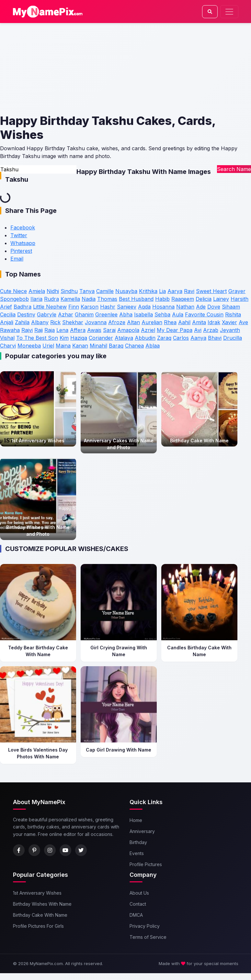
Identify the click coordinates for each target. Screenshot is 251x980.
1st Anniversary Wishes (37, 893)
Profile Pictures (146, 864)
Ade (201, 307)
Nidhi (53, 291)
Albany (40, 322)
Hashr (108, 307)
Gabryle (47, 314)
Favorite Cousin (204, 314)
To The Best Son (37, 338)
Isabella (143, 314)
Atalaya (124, 338)
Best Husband (136, 299)
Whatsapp (23, 243)
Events (137, 853)
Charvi (8, 346)
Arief (6, 307)
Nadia (89, 299)
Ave (243, 322)
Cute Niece (13, 291)
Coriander (101, 338)
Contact (138, 904)
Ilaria (36, 299)
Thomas (107, 299)
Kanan (80, 346)
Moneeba (29, 346)
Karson (90, 307)
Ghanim (84, 314)
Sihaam (231, 307)
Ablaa (153, 346)
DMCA (136, 915)
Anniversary (142, 831)
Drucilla (233, 338)
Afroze (117, 322)
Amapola (128, 330)
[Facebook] (19, 850)
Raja (50, 330)
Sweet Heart (211, 291)
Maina (63, 346)
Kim (64, 338)
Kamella (70, 299)
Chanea (134, 346)
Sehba (162, 314)
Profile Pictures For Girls (38, 926)
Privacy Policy (145, 926)
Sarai (109, 330)
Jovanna (96, 322)
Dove (214, 307)
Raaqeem (183, 299)
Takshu (17, 179)
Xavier (229, 322)
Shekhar (73, 322)
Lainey (221, 299)
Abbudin (145, 338)
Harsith (240, 299)
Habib (162, 299)
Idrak (214, 322)
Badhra (23, 307)
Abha (126, 314)
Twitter (19, 235)
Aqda (144, 307)
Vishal (7, 338)
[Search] (210, 12)
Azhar (66, 314)
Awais (94, 330)
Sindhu (69, 291)
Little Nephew (50, 307)
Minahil (98, 346)
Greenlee (106, 314)
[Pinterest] (34, 850)
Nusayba (126, 291)
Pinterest (21, 251)
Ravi (189, 291)
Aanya (198, 338)
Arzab (211, 330)
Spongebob (14, 299)
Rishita (233, 314)
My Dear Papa (175, 330)
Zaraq (164, 338)
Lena (62, 330)
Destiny (26, 314)
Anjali (7, 322)
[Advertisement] (124, 68)
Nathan (185, 307)
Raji (39, 330)
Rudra (51, 299)
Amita (199, 322)
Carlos (181, 338)
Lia (162, 291)
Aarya (175, 291)
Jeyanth (230, 330)
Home (136, 820)
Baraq (116, 346)
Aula (178, 314)
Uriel (48, 346)
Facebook (23, 227)
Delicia (204, 299)
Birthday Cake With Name (40, 915)
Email (17, 259)
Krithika (148, 291)
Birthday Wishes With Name (42, 904)
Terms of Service (148, 937)
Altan (133, 322)
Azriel (148, 330)
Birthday (138, 842)
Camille (105, 291)
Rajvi (27, 330)
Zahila (22, 322)
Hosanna (163, 307)
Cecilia (8, 314)
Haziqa (79, 338)
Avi (198, 330)
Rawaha (10, 330)
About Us (139, 893)
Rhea (170, 322)
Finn (74, 307)
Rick (55, 322)
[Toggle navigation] (229, 12)
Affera (78, 330)
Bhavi (215, 338)
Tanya (87, 291)
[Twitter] (81, 850)
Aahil (184, 322)
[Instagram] (50, 850)
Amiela (37, 291)
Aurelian (152, 322)
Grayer (237, 291)
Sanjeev (127, 307)
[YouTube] (65, 850)
